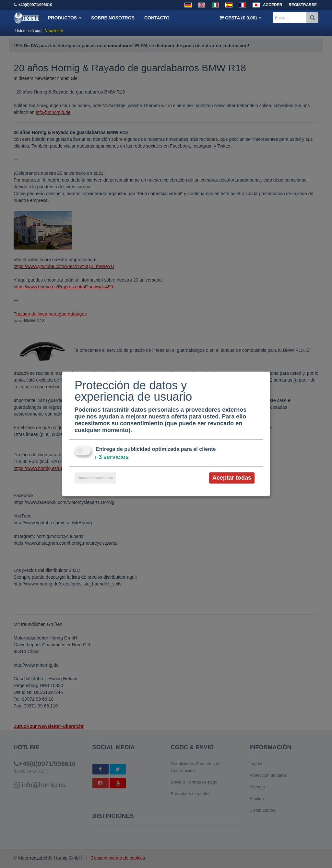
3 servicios (111, 457)
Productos (65, 18)
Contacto (157, 18)
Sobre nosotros (113, 18)
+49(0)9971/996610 (35, 5)
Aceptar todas (232, 478)
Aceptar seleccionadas (95, 478)
